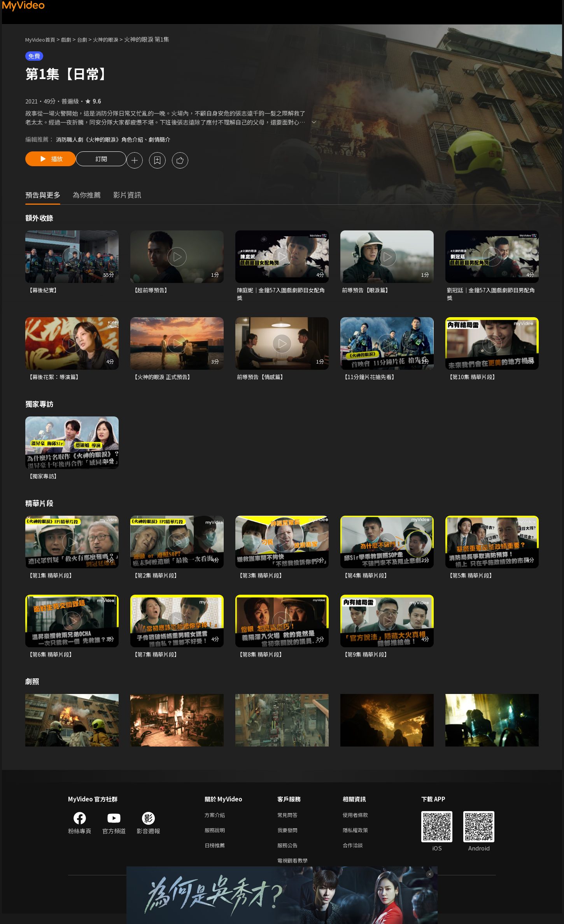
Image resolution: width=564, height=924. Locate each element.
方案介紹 (216, 821)
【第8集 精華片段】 (262, 660)
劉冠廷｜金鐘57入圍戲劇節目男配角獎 (491, 296)
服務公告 (289, 854)
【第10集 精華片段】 (474, 380)
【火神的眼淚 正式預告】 (165, 380)
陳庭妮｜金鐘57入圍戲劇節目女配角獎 (281, 296)
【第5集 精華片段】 (472, 580)
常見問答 (289, 821)
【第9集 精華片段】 (367, 660)
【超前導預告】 (152, 291)
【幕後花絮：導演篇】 (56, 380)
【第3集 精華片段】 (262, 580)
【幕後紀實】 (44, 291)
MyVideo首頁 (43, 39)
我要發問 (289, 837)
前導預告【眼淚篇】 (368, 291)
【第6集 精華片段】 (52, 660)
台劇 (90, 39)
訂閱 (107, 161)
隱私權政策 (362, 837)
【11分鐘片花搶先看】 (371, 380)
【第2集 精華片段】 (157, 580)
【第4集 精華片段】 (367, 580)
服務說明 (216, 837)
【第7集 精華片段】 (157, 660)
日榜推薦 (216, 854)
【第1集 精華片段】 (52, 580)
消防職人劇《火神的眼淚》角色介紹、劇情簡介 (117, 139)
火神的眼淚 (116, 39)
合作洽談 (359, 854)
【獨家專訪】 (44, 480)
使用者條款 (362, 821)
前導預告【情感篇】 (263, 380)
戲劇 (72, 39)
